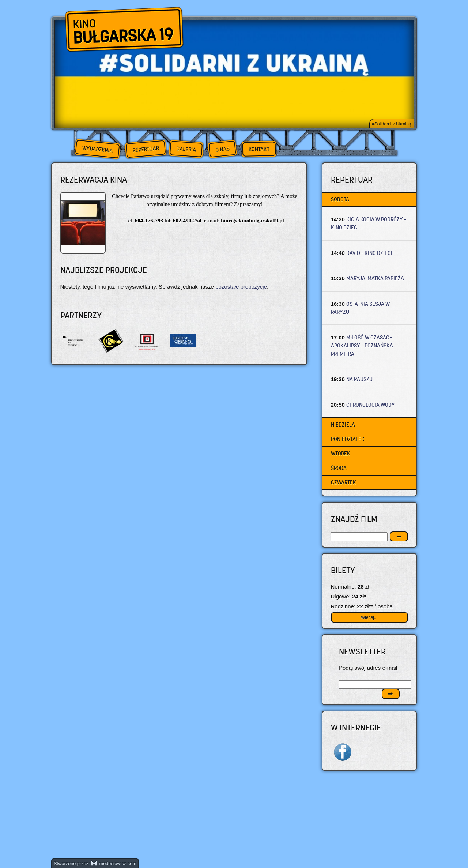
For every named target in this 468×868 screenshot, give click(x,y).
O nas (222, 149)
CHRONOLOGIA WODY (371, 405)
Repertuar (146, 149)
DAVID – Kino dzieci (369, 253)
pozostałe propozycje (241, 287)
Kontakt (259, 149)
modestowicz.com (114, 863)
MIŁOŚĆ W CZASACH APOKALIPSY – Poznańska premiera (362, 346)
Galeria (186, 149)
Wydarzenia (97, 149)
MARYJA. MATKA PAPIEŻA (375, 278)
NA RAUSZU (359, 379)
